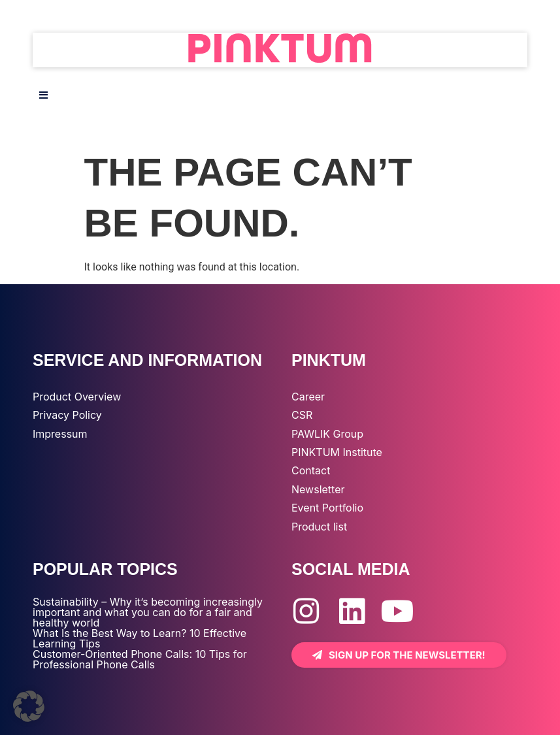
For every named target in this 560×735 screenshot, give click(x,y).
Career (308, 397)
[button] (29, 706)
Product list (319, 527)
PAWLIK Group (327, 434)
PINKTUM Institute (337, 452)
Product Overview (77, 397)
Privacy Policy (67, 415)
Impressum (60, 434)
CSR (302, 415)
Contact (311, 470)
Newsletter (318, 489)
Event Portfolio (327, 508)
